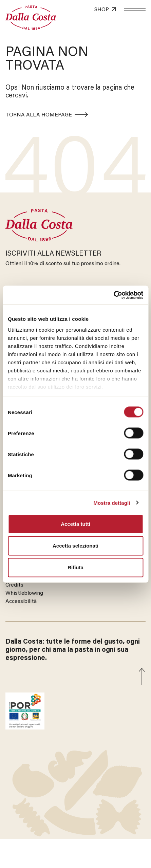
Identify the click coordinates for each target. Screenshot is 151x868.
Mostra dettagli (112, 503)
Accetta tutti (75, 524)
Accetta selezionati (75, 546)
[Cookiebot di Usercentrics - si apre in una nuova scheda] (114, 295)
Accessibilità (21, 602)
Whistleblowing (24, 593)
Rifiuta (75, 567)
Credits (14, 585)
